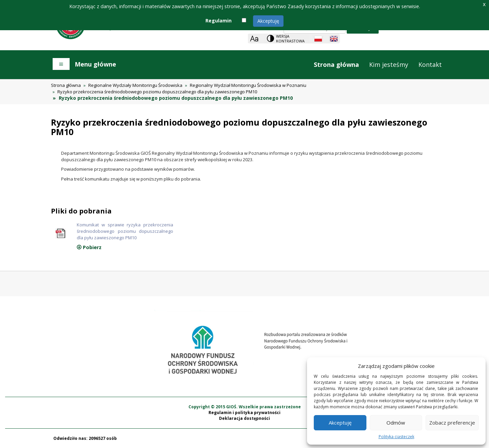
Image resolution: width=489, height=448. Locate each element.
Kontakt (430, 64)
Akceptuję (268, 21)
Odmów (396, 423)
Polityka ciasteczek (396, 437)
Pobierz (89, 247)
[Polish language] (318, 39)
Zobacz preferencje (452, 423)
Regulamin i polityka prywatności (244, 413)
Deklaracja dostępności (244, 418)
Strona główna (336, 64)
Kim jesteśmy (389, 64)
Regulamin (219, 21)
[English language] (334, 39)
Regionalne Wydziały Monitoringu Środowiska (135, 85)
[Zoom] (254, 39)
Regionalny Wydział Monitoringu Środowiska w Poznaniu (248, 85)
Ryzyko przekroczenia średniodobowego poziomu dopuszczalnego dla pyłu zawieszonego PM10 (157, 92)
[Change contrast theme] (286, 39)
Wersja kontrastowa (290, 39)
